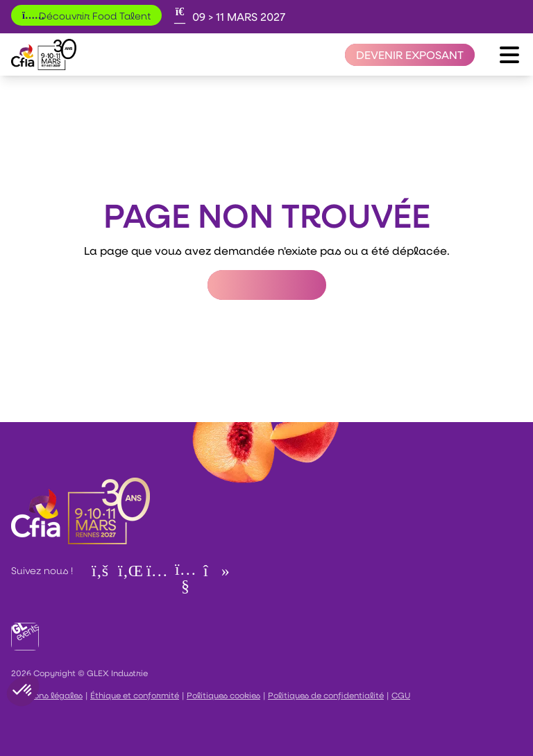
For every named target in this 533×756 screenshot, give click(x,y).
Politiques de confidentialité (326, 695)
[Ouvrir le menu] (509, 55)
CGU (401, 695)
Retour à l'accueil (267, 285)
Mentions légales (47, 695)
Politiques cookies (223, 695)
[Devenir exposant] (410, 55)
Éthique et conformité (135, 695)
